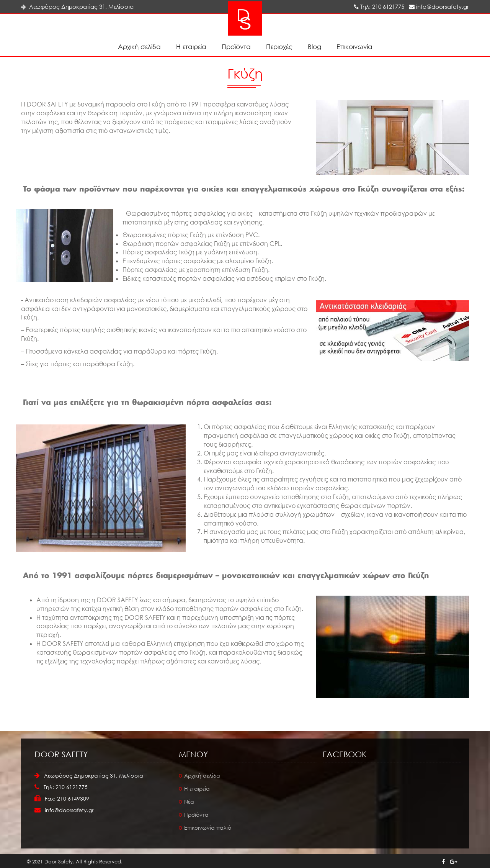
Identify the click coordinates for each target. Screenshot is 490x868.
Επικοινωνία (354, 47)
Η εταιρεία (191, 47)
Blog (314, 47)
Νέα (189, 802)
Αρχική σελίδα (139, 47)
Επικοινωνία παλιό (208, 828)
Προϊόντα (236, 47)
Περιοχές (279, 47)
